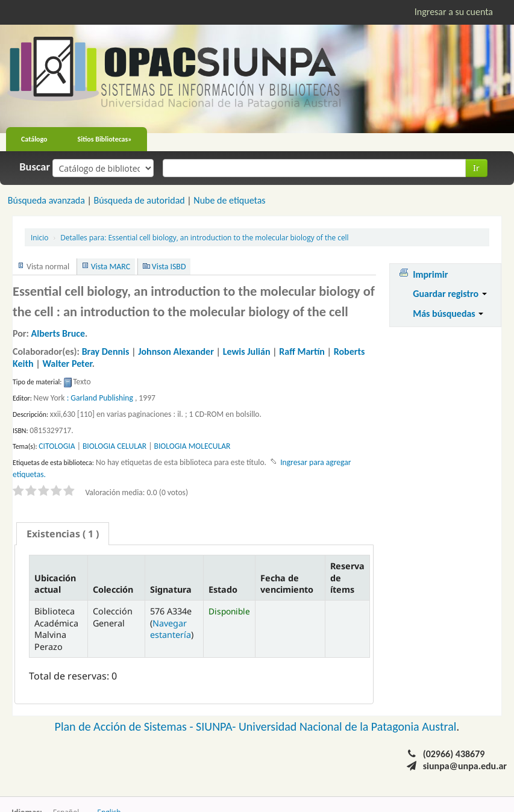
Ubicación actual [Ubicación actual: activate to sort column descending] (55, 584)
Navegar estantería (171, 629)
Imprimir (430, 274)
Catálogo (34, 139)
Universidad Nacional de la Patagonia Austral (347, 726)
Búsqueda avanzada (46, 200)
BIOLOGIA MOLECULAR (193, 446)
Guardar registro (450, 294)
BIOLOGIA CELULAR (114, 446)
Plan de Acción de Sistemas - (126, 726)
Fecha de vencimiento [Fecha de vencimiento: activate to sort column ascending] (287, 584)
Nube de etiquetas (229, 200)
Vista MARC (111, 267)
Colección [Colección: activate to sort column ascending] (113, 589)
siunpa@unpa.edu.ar (465, 766)
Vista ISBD (169, 267)
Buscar (35, 167)
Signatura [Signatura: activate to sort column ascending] (171, 589)
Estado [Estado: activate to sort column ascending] (223, 589)
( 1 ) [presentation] (63, 534)
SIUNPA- (217, 726)
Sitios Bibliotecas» (105, 139)
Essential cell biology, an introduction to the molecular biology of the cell (204, 237)
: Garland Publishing (100, 398)
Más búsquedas (448, 314)
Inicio (39, 237)
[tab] (63, 534)
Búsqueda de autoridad (139, 200)
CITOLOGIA (57, 446)
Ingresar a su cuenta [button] (454, 12)
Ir (476, 168)
